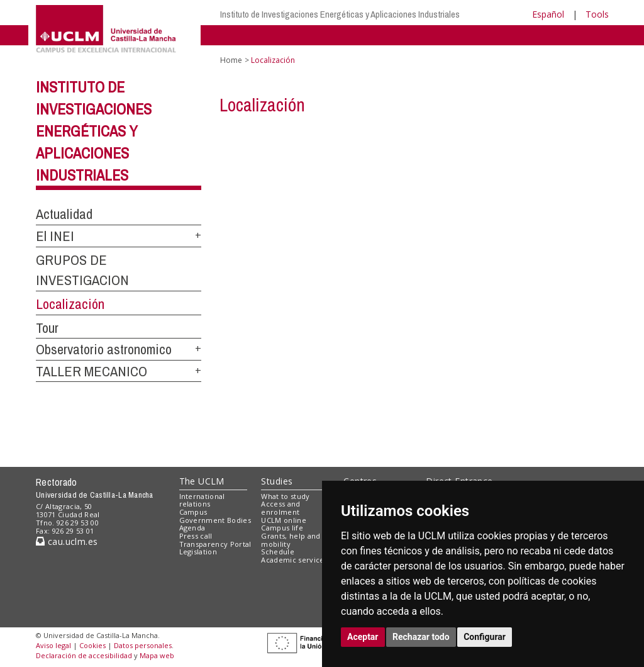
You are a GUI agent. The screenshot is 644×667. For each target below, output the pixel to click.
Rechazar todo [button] (421, 637)
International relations (202, 500)
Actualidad (64, 214)
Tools (597, 14)
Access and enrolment (280, 508)
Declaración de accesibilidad (84, 655)
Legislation (198, 552)
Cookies (92, 645)
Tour (47, 328)
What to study (285, 496)
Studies (277, 481)
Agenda (192, 528)
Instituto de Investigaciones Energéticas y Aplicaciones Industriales (340, 14)
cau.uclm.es (67, 541)
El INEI (55, 236)
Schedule (278, 552)
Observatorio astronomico (104, 349)
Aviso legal (53, 645)
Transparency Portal (215, 544)
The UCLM (202, 481)
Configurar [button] (485, 637)
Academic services (294, 560)
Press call (196, 536)
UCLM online (284, 520)
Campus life (282, 528)
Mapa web (157, 655)
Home (231, 60)
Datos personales (143, 645)
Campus (193, 512)
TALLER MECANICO (92, 371)
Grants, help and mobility (291, 540)
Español (548, 14)
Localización (70, 304)
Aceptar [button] (363, 637)
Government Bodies (215, 520)
